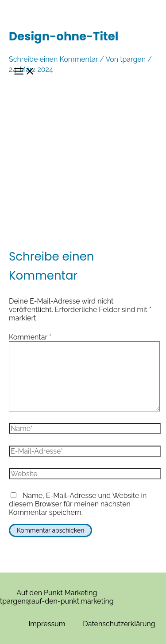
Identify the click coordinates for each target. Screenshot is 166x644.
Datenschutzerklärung (119, 624)
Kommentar (30, 337)
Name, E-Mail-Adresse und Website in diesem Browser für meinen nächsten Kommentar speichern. (78, 504)
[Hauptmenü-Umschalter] (24, 72)
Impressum (47, 624)
